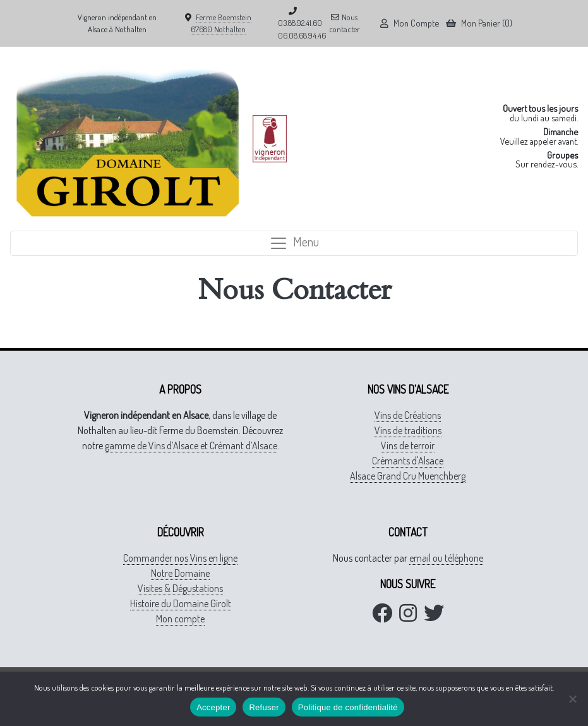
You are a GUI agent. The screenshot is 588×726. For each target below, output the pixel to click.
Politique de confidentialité (348, 707)
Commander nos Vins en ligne (180, 558)
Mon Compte (410, 23)
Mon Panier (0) (479, 23)
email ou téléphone (446, 558)
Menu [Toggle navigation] (294, 243)
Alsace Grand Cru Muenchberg (408, 476)
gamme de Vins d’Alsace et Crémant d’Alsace (191, 445)
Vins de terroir (408, 445)
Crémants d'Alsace (408, 461)
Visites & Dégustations (180, 588)
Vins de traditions (408, 430)
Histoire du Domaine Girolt (181, 603)
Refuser (264, 707)
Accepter (213, 707)
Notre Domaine (180, 573)
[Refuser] (572, 699)
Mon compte (180, 619)
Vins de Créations (408, 415)
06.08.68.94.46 (302, 35)
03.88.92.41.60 (300, 23)
